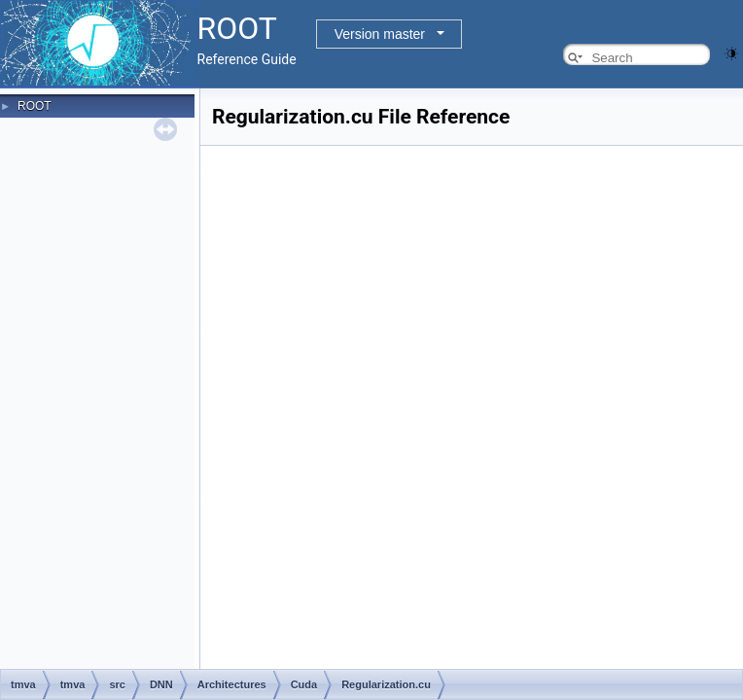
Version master (380, 34)
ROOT (35, 106)
